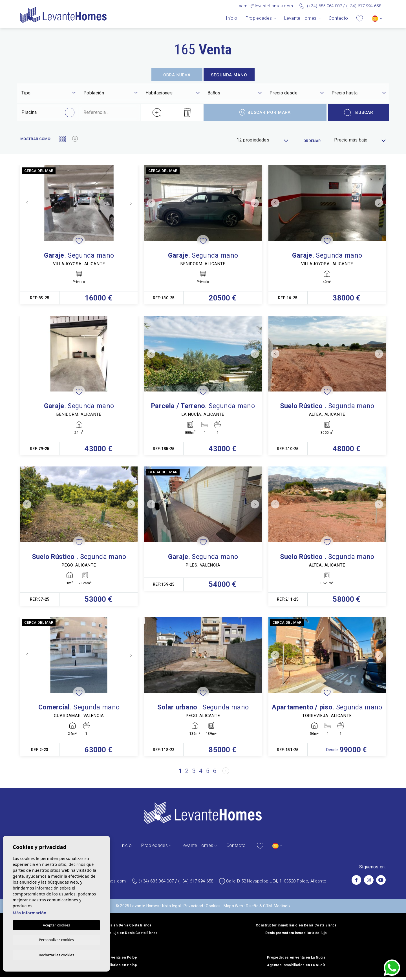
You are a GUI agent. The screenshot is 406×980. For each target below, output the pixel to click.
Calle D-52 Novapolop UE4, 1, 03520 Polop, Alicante (276, 884)
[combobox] (48, 93)
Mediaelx (282, 909)
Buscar (359, 112)
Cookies (213, 909)
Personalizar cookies (57, 939)
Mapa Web (233, 909)
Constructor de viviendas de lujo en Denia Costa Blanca (110, 936)
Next (132, 203)
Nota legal (171, 909)
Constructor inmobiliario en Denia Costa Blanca (296, 928)
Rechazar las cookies (56, 955)
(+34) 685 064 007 (325, 6)
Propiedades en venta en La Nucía (296, 960)
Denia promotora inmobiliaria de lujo (296, 936)
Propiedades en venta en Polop (110, 960)
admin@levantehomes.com (266, 6)
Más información (30, 912)
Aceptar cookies (56, 924)
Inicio (231, 18)
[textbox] (48, 93)
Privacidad (193, 909)
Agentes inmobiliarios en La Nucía (296, 968)
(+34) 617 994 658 (364, 6)
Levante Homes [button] (300, 18)
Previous (26, 203)
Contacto (338, 18)
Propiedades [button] (259, 18)
